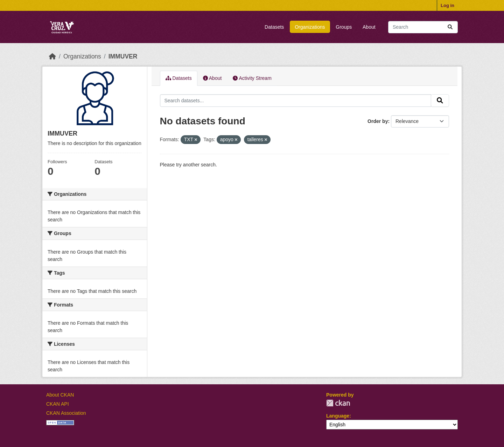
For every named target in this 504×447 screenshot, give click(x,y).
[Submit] (450, 27)
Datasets (274, 27)
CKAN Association (66, 413)
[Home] (52, 56)
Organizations (310, 27)
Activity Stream (252, 78)
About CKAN (60, 395)
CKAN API (58, 404)
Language (338, 416)
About (369, 27)
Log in (447, 5)
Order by (378, 121)
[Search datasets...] (423, 27)
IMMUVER (123, 56)
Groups (344, 27)
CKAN (338, 403)
